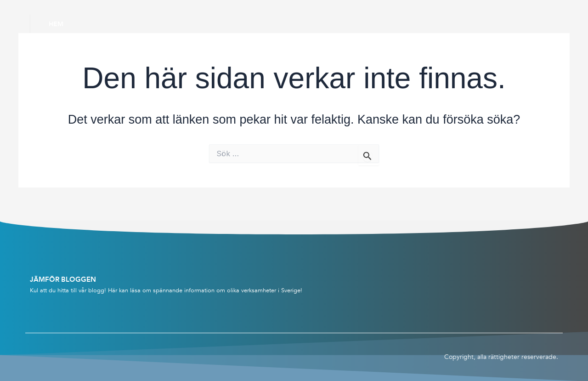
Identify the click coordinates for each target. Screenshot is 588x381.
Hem (56, 24)
